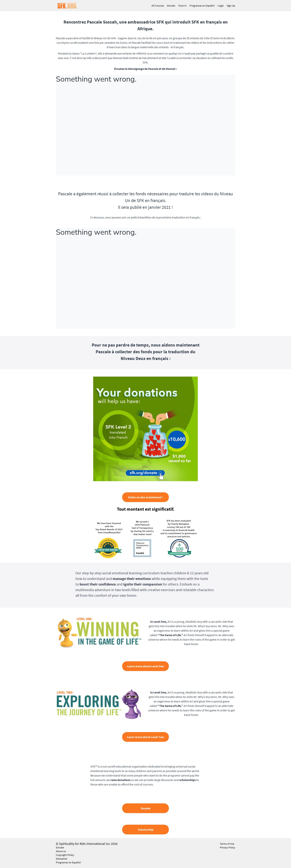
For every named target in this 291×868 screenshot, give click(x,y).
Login (221, 6)
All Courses (158, 6)
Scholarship (146, 830)
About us (61, 851)
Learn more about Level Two (145, 737)
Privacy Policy (227, 847)
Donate (171, 6)
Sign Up (231, 6)
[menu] (192, 6)
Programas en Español (202, 6)
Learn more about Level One (145, 666)
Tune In (182, 6)
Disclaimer (62, 859)
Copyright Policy (65, 855)
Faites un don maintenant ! (145, 497)
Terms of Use (227, 844)
